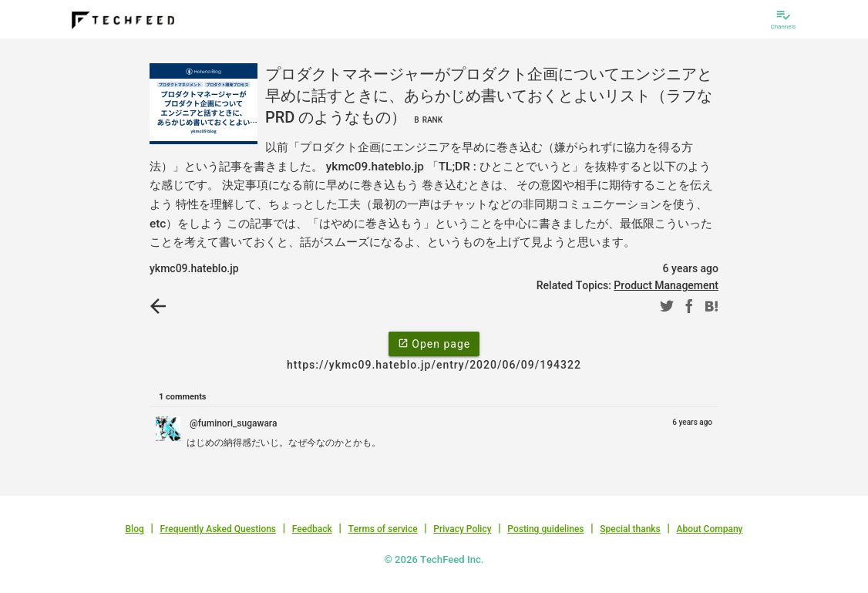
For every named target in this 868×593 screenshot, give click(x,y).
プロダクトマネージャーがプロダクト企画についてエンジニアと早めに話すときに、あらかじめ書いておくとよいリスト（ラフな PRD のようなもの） (489, 96)
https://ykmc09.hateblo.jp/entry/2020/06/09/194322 (434, 365)
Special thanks (630, 529)
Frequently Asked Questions (218, 529)
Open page (434, 343)
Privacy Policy (462, 529)
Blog (135, 529)
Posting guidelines (545, 529)
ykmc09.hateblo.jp (194, 268)
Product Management (666, 285)
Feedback (312, 529)
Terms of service (382, 529)
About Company (709, 529)
